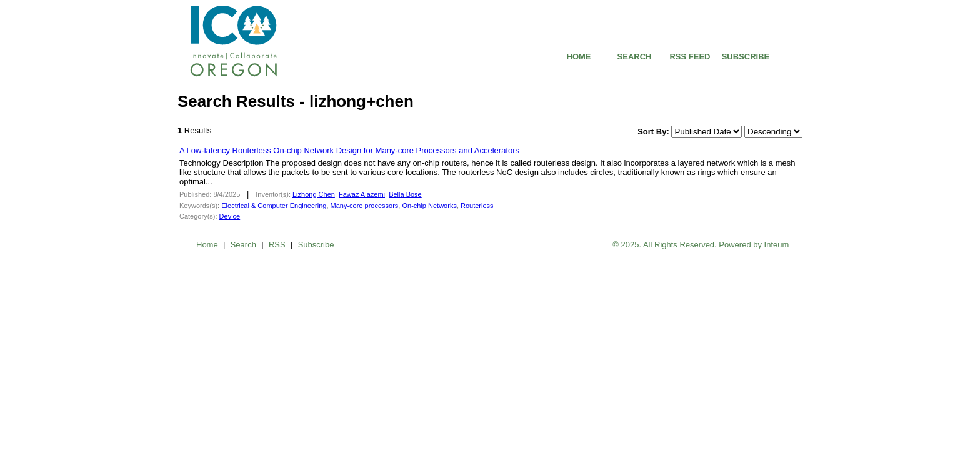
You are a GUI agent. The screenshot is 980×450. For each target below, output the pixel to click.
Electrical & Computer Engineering (274, 206)
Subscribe (316, 245)
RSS (277, 245)
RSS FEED (690, 57)
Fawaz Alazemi (362, 194)
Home (207, 245)
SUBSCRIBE (746, 57)
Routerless (477, 206)
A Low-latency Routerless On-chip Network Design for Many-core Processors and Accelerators (349, 150)
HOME (579, 57)
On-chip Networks (429, 206)
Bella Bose (405, 194)
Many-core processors (365, 206)
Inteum (777, 245)
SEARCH (635, 57)
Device (230, 216)
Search (243, 245)
